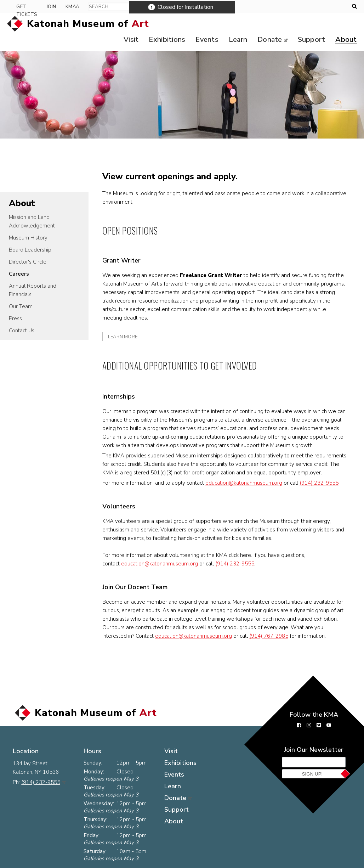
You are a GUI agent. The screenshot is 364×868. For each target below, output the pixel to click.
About (344, 24)
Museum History (28, 222)
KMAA (334, 7)
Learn (235, 24)
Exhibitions (163, 24)
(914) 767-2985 (283, 637)
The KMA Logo (117, 863)
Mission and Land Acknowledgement (32, 206)
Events (203, 24)
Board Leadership (30, 234)
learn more (127, 321)
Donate (267, 24)
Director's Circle (28, 246)
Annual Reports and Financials (33, 275)
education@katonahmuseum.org (248, 484)
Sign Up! (312, 775)
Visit (183, 740)
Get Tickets (277, 7)
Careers (19, 258)
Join (313, 7)
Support (309, 24)
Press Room (31, 863)
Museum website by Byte (315, 863)
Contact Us (22, 315)
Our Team (21, 291)
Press (15, 303)
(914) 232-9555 (323, 484)
